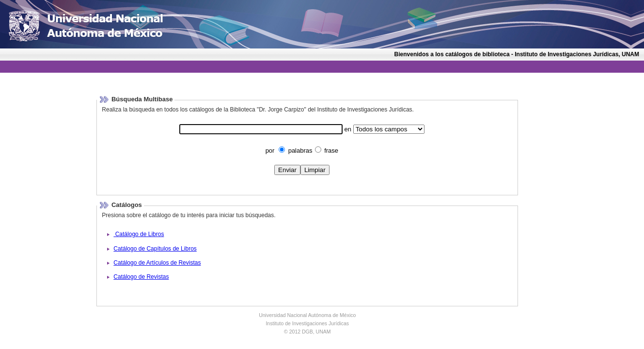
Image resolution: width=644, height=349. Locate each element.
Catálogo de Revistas (141, 277)
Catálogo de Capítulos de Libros (155, 249)
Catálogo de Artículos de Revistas (157, 263)
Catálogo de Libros (139, 234)
